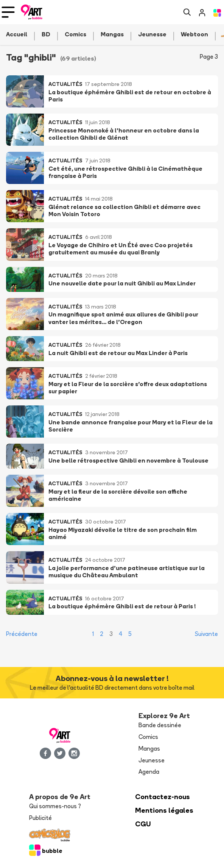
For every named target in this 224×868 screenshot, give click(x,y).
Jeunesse (152, 760)
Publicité (40, 818)
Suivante (206, 634)
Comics (148, 737)
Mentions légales (164, 810)
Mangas (149, 749)
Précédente (22, 634)
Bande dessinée (160, 725)
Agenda (149, 772)
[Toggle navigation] (8, 12)
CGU (143, 824)
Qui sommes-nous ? (55, 806)
